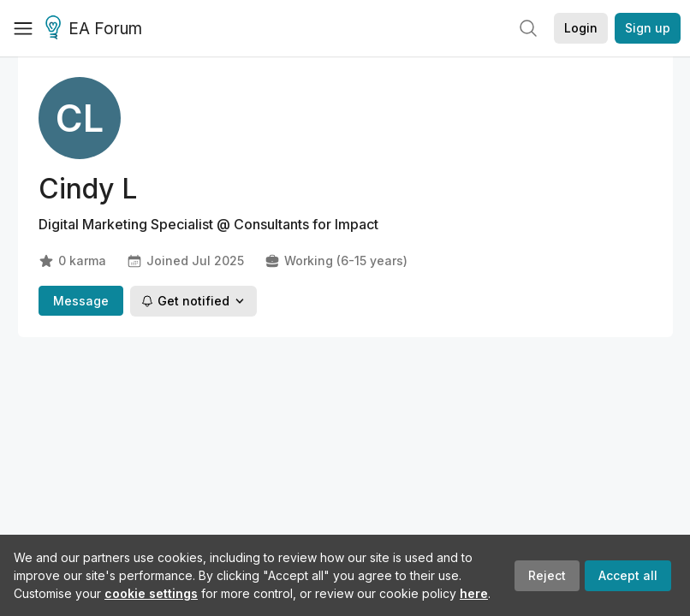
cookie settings (151, 593)
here (474, 593)
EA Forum (96, 29)
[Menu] (23, 28)
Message (81, 301)
